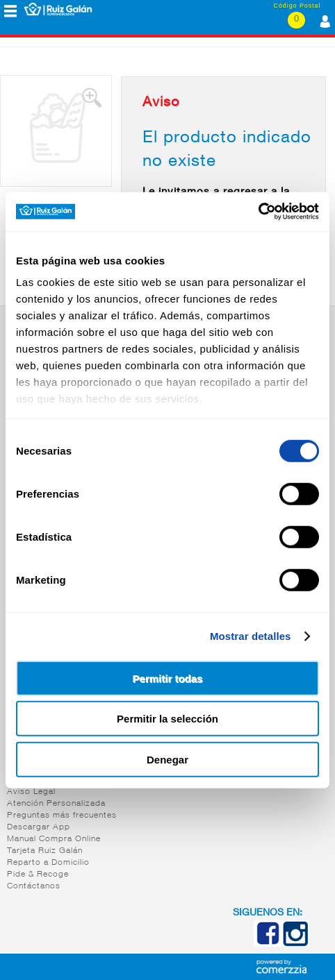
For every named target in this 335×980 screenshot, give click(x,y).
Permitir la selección (167, 719)
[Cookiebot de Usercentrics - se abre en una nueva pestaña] (258, 212)
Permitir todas (168, 678)
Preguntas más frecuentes (62, 816)
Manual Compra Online (54, 839)
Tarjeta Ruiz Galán (45, 851)
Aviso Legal (31, 792)
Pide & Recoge (38, 875)
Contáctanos (34, 886)
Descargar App (39, 827)
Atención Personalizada (56, 804)
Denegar (167, 759)
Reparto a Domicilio (48, 863)
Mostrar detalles (251, 636)
